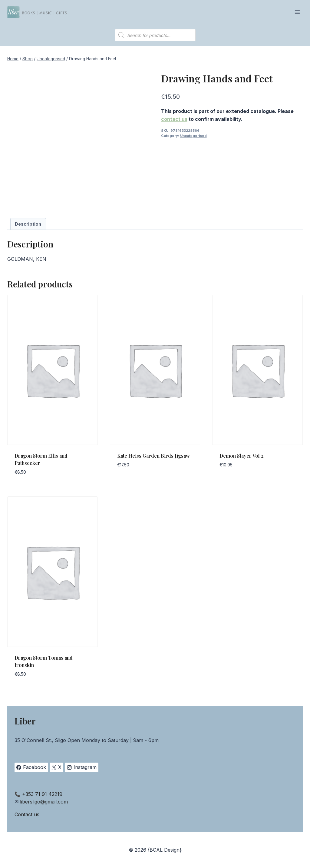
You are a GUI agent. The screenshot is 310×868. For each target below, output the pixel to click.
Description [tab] (28, 224)
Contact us (27, 814)
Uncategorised (193, 136)
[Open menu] (297, 12)
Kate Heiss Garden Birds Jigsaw (153, 456)
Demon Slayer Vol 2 (242, 456)
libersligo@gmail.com (44, 802)
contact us (174, 119)
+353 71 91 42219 (42, 794)
